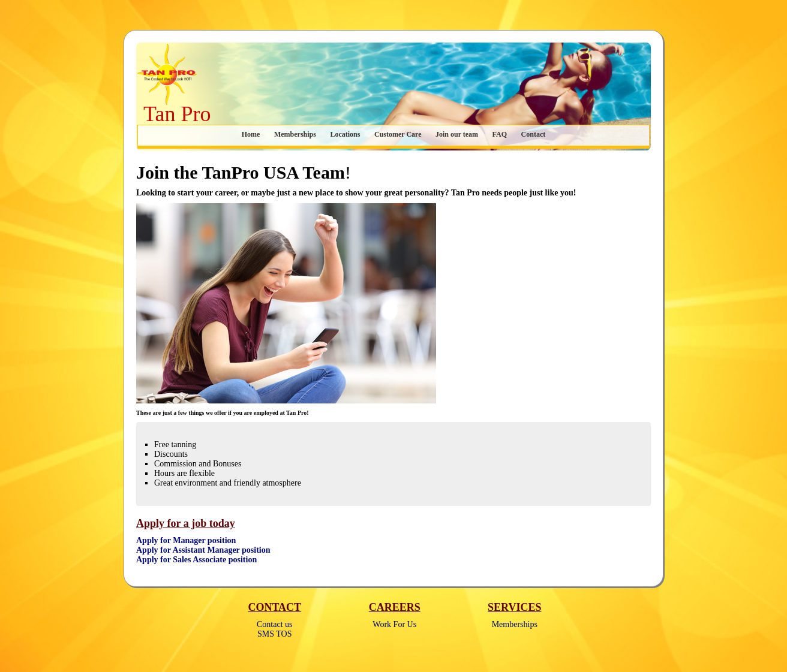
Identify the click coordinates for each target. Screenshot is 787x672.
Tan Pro (177, 114)
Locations (345, 134)
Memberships (295, 134)
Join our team (457, 134)
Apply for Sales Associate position (196, 560)
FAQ (500, 134)
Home (251, 134)
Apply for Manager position (186, 540)
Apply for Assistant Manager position (203, 550)
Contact (534, 134)
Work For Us (394, 624)
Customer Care (398, 134)
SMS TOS (274, 634)
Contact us (275, 624)
